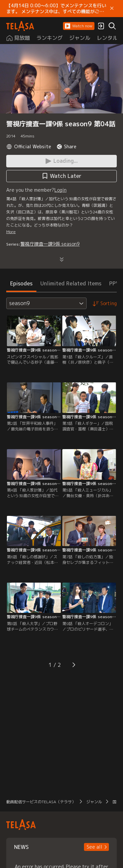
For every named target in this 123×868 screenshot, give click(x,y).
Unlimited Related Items (71, 283)
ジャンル (94, 802)
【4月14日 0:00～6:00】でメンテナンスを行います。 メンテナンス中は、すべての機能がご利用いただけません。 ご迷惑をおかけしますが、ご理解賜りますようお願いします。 (56, 9)
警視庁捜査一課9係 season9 (50, 244)
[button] (79, 26)
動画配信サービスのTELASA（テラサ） (41, 802)
